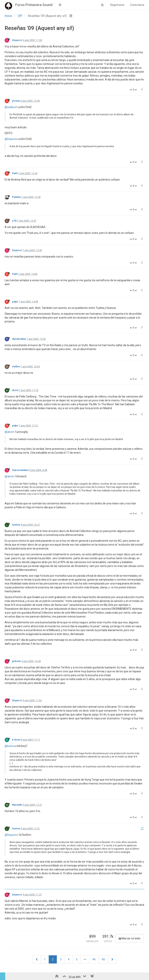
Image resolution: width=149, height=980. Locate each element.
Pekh (15, 173)
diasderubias (19, 339)
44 (94, 959)
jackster (16, 661)
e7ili (14, 221)
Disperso (17, 40)
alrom (15, 390)
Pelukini (16, 197)
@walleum (11, 107)
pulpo (15, 302)
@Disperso (11, 139)
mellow (16, 367)
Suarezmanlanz (20, 470)
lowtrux (16, 525)
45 (103, 959)
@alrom (10, 432)
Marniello (17, 805)
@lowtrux (10, 746)
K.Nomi (16, 740)
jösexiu (16, 101)
